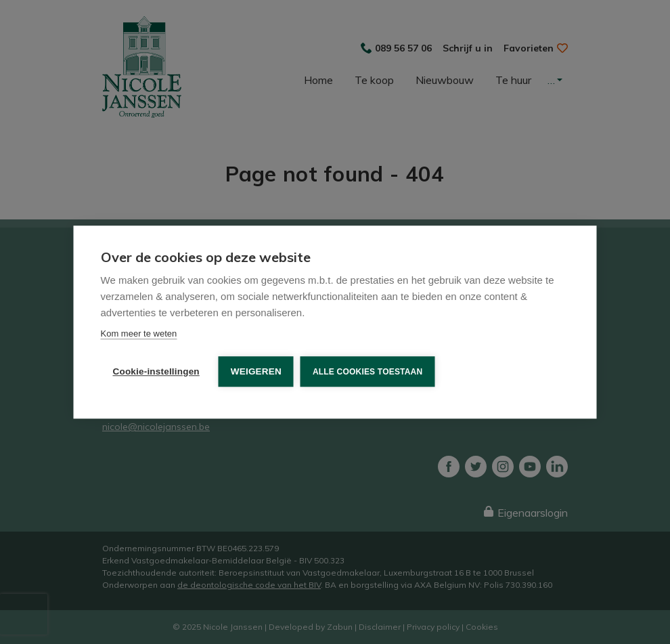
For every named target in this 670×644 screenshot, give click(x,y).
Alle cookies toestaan (367, 372)
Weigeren (256, 371)
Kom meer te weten (139, 334)
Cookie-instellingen (156, 371)
